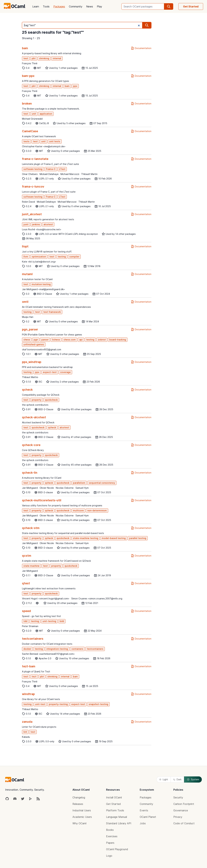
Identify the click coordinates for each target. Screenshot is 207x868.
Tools (46, 6)
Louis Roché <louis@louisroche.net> (42, 229)
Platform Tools (115, 810)
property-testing (58, 704)
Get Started (191, 6)
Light (164, 779)
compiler (74, 257)
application (46, 114)
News (90, 6)
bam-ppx (28, 76)
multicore (78, 510)
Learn (36, 6)
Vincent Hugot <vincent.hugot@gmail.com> (46, 598)
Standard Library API (119, 823)
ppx (75, 86)
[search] (169, 6)
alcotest (48, 224)
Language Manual (117, 817)
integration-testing (57, 649)
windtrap (28, 694)
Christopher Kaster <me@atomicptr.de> (44, 146)
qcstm (27, 556)
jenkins (36, 224)
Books (110, 830)
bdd (62, 621)
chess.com (70, 340)
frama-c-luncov (33, 186)
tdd (25, 621)
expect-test (50, 372)
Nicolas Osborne (65, 488)
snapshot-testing (98, 704)
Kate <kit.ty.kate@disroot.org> (39, 262)
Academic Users (82, 817)
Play (99, 6)
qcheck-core (31, 445)
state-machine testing (86, 538)
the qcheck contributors (35, 405)
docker (27, 649)
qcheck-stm (31, 528)
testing (62, 257)
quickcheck (51, 400)
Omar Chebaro (30, 174)
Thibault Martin (89, 174)
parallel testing (138, 538)
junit (26, 224)
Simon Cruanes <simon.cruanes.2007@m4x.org (97, 598)
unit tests (55, 141)
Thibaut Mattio (30, 377)
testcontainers (33, 639)
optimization (39, 257)
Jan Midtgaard (30, 488)
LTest (62, 169)
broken (27, 103)
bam (25, 48)
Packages (59, 6)
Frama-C (51, 169)
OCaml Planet (148, 817)
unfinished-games (34, 344)
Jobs (143, 823)
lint (25, 732)
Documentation (141, 48)
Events (144, 810)
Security (178, 797)
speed (26, 611)
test (26, 58)
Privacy (178, 817)
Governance (181, 810)
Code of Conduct (184, 823)
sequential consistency (102, 483)
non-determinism (97, 510)
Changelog (79, 797)
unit (34, 114)
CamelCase (30, 131)
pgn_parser (30, 329)
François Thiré (30, 63)
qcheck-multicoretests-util (42, 500)
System (193, 779)
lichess (56, 340)
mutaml (27, 274)
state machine (31, 566)
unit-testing (49, 621)
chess (27, 340)
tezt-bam (29, 666)
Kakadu (26, 737)
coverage (65, 372)
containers (77, 649)
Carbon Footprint (184, 804)
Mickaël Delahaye (49, 174)
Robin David (28, 202)
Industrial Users (82, 810)
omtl (25, 302)
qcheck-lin (30, 473)
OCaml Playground (117, 849)
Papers (110, 843)
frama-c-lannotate (35, 159)
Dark (177, 779)
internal (57, 58)
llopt (25, 246)
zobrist (102, 340)
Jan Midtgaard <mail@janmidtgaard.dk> (43, 289)
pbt (34, 58)
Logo (109, 856)
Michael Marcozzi (70, 174)
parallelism (79, 483)
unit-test (40, 704)
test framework (52, 312)
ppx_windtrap (32, 362)
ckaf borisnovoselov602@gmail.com (42, 349)
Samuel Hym (82, 488)
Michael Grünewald (32, 119)
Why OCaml (79, 823)
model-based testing (114, 538)
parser (45, 340)
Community (76, 6)
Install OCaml (114, 797)
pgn (36, 340)
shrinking (44, 58)
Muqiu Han (28, 317)
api (81, 340)
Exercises (112, 836)
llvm (26, 257)
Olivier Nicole (47, 488)
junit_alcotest (32, 214)
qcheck (27, 390)
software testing (33, 169)
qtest (26, 583)
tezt (34, 676)
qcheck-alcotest (34, 417)
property (37, 400)
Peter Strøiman (30, 626)
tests (26, 141)
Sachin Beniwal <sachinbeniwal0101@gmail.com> (48, 654)
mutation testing (41, 284)
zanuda (27, 722)
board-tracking (118, 340)
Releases (78, 804)
